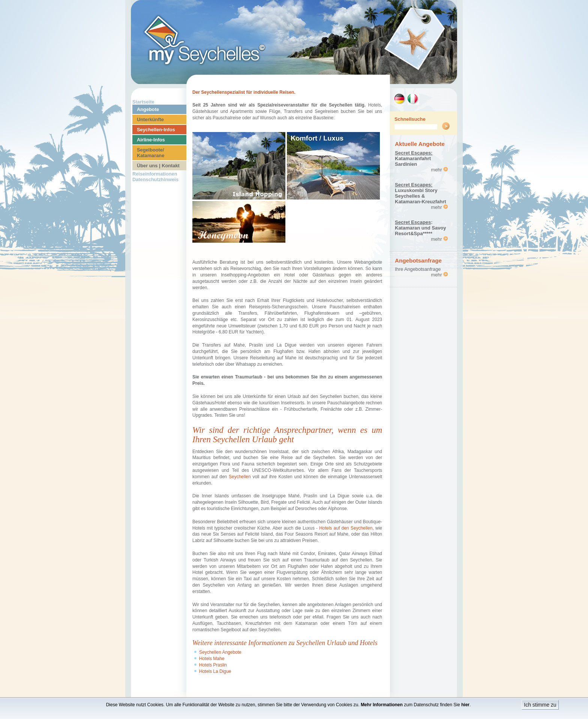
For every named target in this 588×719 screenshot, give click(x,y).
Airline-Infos (151, 140)
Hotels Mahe (212, 659)
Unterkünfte (150, 119)
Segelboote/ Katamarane (151, 153)
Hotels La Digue (215, 671)
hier (465, 705)
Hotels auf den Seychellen (346, 528)
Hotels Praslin (213, 665)
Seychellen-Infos (156, 130)
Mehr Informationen (382, 705)
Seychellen (240, 477)
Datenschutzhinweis (155, 179)
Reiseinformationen (155, 174)
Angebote (148, 109)
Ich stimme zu (540, 705)
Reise (287, 458)
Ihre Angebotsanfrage (418, 269)
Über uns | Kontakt (158, 166)
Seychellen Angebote (220, 652)
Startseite (143, 102)
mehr (439, 170)
